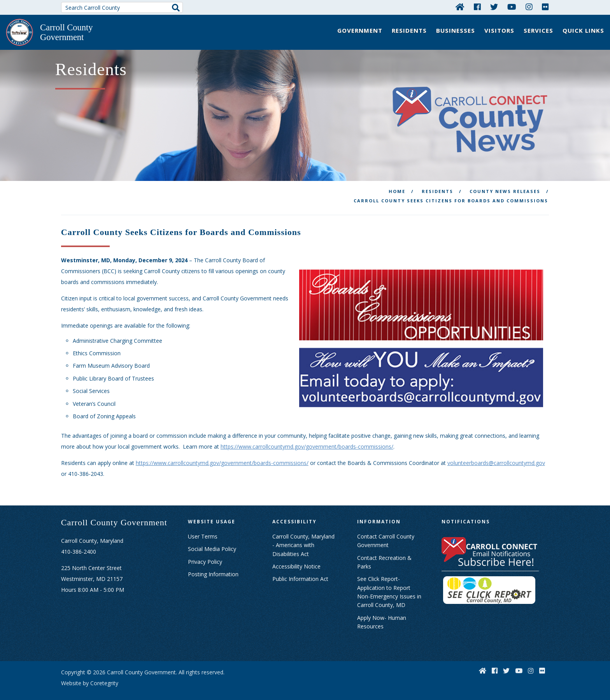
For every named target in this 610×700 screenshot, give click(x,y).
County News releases (505, 183)
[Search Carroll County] (122, 7)
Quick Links (583, 30)
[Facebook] (477, 7)
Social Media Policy (212, 540)
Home (397, 183)
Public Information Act (300, 570)
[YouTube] (512, 7)
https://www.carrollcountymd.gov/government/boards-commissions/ (307, 438)
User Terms (203, 528)
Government (360, 30)
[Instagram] (529, 7)
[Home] (460, 7)
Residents (409, 30)
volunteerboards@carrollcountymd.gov (496, 454)
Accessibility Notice (296, 558)
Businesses (456, 30)
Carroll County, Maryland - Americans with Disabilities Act (303, 537)
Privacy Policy (205, 553)
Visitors (499, 30)
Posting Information (213, 566)
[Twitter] (494, 7)
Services (538, 30)
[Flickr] (545, 7)
